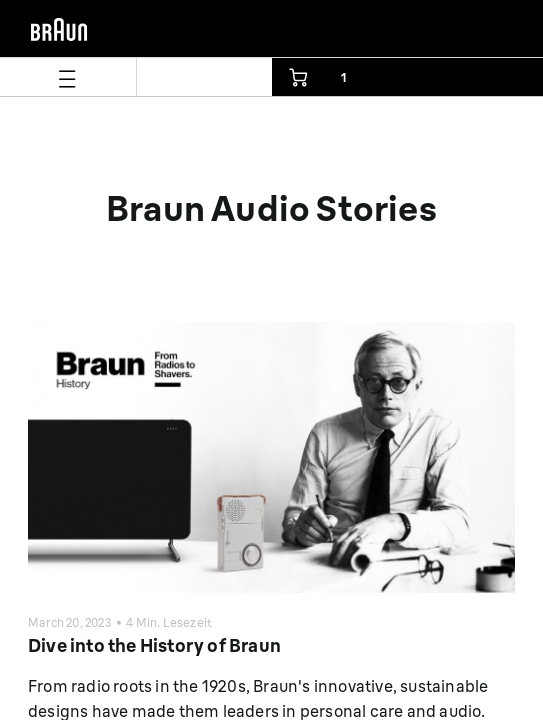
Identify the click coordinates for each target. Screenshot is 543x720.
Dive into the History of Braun (154, 645)
